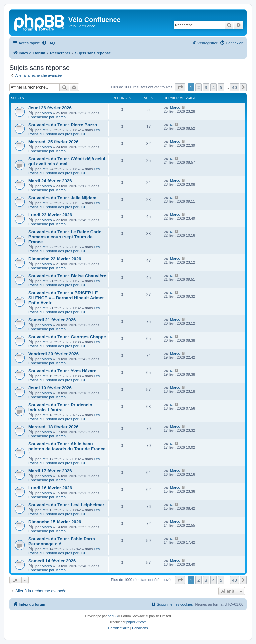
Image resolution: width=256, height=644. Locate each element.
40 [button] (234, 87)
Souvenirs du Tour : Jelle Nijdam (62, 198)
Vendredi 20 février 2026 (53, 354)
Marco (47, 113)
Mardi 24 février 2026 (50, 181)
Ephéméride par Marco (47, 117)
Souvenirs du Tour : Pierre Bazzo (63, 125)
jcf (43, 130)
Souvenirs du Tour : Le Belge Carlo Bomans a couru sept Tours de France (65, 237)
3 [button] (206, 87)
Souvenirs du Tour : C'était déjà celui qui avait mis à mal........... (67, 161)
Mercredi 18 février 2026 (53, 427)
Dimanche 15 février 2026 (55, 522)
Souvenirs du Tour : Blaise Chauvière (67, 276)
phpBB (113, 616)
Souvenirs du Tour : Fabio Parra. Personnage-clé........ (62, 541)
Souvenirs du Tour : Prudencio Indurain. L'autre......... (60, 407)
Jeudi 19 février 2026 (50, 388)
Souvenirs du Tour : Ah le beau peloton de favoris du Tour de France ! (67, 449)
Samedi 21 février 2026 (52, 320)
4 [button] (213, 87)
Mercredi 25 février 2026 (53, 142)
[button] (180, 87)
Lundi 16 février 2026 (50, 488)
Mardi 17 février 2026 (50, 471)
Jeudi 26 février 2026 (50, 108)
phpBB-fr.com (136, 622)
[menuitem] (48, 43)
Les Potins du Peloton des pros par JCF (64, 132)
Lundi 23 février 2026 (50, 215)
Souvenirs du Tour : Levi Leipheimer (66, 505)
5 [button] (221, 87)
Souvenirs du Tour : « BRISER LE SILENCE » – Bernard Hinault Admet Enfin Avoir (66, 298)
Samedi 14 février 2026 (52, 561)
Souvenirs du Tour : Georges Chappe (67, 337)
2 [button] (198, 87)
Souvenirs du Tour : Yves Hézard (62, 371)
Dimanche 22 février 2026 (55, 259)
